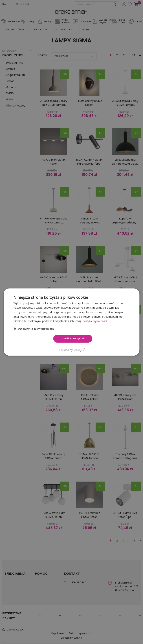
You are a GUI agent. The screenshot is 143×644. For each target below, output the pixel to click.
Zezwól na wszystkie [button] (73, 338)
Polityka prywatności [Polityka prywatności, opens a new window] (95, 321)
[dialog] (71, 322)
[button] (34, 328)
